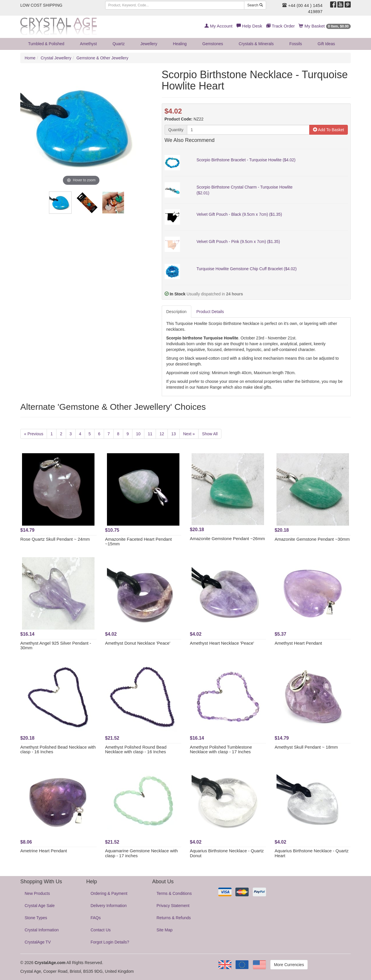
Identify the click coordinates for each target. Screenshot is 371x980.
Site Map (164, 930)
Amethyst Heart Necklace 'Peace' (222, 643)
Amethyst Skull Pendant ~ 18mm (306, 747)
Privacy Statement (173, 906)
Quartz (119, 44)
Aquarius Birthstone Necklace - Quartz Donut (227, 853)
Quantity (176, 130)
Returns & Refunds (174, 918)
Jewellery (149, 44)
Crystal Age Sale (40, 906)
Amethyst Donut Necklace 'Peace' (138, 643)
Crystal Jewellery (56, 58)
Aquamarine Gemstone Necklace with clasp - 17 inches (142, 853)
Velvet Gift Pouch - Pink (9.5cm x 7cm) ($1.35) (238, 242)
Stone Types (36, 918)
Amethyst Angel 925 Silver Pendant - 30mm (56, 646)
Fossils (296, 44)
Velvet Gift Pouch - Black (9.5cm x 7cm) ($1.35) (239, 214)
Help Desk (249, 26)
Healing (180, 44)
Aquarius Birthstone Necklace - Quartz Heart (312, 853)
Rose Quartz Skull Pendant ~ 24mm (55, 539)
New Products (37, 893)
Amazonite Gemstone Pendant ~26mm (227, 539)
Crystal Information (42, 930)
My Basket (325, 26)
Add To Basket (329, 130)
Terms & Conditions (174, 893)
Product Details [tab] (210, 312)
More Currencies (289, 965)
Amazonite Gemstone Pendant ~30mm (312, 539)
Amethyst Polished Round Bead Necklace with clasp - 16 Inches (136, 749)
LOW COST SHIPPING (41, 5)
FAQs (96, 918)
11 (150, 434)
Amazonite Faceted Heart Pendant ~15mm (139, 542)
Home (30, 58)
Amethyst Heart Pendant (298, 643)
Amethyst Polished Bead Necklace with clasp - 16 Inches (58, 749)
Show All (210, 434)
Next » (189, 434)
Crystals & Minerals (256, 44)
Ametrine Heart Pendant (44, 851)
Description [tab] (177, 312)
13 (174, 434)
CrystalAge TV (38, 942)
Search (255, 5)
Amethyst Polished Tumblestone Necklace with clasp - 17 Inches (221, 749)
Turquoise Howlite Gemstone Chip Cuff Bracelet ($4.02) (247, 269)
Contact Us (101, 930)
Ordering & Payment (109, 893)
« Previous (34, 434)
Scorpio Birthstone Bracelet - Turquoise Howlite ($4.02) (246, 160)
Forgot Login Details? (110, 942)
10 (138, 434)
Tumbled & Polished (46, 44)
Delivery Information (109, 906)
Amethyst (88, 44)
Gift (326, 44)
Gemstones (213, 44)
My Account (218, 26)
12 (162, 434)
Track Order (281, 26)
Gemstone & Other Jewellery (102, 58)
